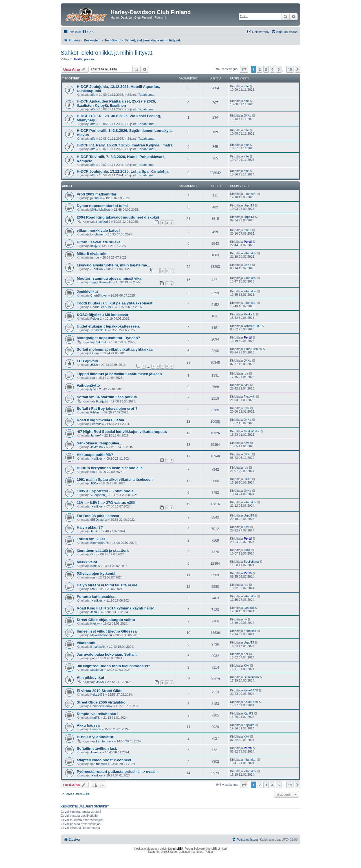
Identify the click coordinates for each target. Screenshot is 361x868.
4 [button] (272, 69)
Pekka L (96, 319)
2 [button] (260, 69)
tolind (247, 230)
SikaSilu (102, 342)
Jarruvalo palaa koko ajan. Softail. (107, 654)
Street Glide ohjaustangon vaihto (106, 620)
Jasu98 (95, 612)
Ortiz (93, 554)
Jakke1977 (98, 447)
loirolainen (97, 234)
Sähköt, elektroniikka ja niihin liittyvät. (107, 53)
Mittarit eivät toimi (93, 254)
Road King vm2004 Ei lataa (100, 420)
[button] (244, 69)
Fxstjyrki (102, 401)
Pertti (78, 59)
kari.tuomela (105, 741)
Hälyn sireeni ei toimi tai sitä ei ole (107, 585)
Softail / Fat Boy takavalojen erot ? (107, 409)
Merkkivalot (87, 562)
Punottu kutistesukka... (97, 597)
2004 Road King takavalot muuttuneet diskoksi (118, 217)
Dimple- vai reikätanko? (98, 714)
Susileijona (251, 562)
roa (93, 378)
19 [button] (290, 69)
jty (245, 619)
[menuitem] (88, 32)
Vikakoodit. (87, 643)
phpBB (178, 849)
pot (92, 658)
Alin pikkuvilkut (90, 677)
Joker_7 (96, 752)
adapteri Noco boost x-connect (104, 760)
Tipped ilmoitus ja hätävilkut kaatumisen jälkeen (119, 374)
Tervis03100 (99, 330)
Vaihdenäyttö (88, 385)
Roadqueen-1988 (102, 307)
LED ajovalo (87, 361)
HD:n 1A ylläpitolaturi (96, 737)
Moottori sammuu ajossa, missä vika (109, 278)
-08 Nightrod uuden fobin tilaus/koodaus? (114, 666)
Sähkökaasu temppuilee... (99, 443)
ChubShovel (99, 295)
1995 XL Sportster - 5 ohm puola (105, 491)
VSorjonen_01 (100, 495)
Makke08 (97, 670)
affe (93, 95)
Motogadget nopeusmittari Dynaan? (108, 338)
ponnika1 (250, 631)
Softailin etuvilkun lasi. (97, 748)
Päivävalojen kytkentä (96, 574)
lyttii (93, 389)
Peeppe (96, 729)
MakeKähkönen (101, 635)
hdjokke (249, 725)
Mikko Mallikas (100, 210)
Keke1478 (97, 695)
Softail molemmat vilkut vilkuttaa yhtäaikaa (115, 349)
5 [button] (279, 69)
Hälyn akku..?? (90, 527)
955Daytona (99, 520)
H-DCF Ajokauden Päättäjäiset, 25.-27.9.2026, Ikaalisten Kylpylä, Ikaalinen (116, 103)
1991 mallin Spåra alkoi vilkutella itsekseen (115, 479)
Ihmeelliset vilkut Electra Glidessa (107, 631)
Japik (94, 531)
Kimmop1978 (99, 543)
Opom (94, 353)
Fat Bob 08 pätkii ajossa (98, 516)
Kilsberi (95, 412)
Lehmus (96, 424)
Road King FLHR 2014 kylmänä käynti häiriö (116, 608)
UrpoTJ (249, 205)
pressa (89, 59)
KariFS (95, 566)
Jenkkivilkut (87, 292)
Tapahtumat (146, 95)
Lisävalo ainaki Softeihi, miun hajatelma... (113, 265)
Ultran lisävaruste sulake (99, 242)
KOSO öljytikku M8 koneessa (102, 315)
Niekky (95, 624)
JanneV (95, 435)
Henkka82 (103, 222)
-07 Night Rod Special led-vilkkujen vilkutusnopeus (122, 432)
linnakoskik (98, 647)
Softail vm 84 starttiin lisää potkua (107, 397)
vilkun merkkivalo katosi (98, 231)
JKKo (247, 115)
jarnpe (95, 257)
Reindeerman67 (101, 706)
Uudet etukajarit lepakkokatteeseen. (108, 326)
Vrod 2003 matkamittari (97, 194)
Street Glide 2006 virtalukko (101, 702)
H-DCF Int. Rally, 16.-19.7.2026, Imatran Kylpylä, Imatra (125, 145)
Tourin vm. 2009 (91, 539)
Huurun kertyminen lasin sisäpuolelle (110, 468)
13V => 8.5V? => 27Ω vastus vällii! (107, 503)
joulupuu (96, 198)
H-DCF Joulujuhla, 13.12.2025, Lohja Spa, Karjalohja (123, 171)
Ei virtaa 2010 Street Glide (100, 691)
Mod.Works (251, 431)
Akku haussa (88, 725)
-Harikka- (250, 194)
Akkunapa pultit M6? (95, 455)
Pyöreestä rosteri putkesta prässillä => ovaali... (118, 772)
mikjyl (94, 246)
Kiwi (246, 408)
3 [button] (266, 69)
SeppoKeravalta (101, 282)
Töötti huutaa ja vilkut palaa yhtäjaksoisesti (115, 303)
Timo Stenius (253, 349)
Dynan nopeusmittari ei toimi (102, 206)
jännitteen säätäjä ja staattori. (103, 550)
